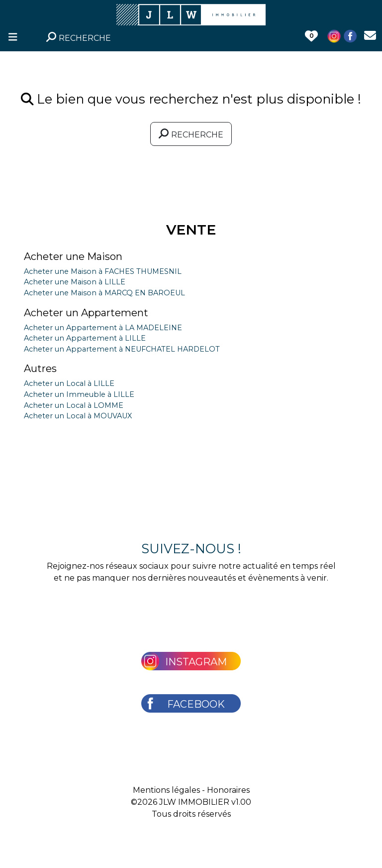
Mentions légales (166, 790)
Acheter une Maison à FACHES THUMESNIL (103, 271)
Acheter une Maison (73, 256)
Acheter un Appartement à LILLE (85, 338)
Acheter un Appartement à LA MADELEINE (103, 328)
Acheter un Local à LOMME (74, 405)
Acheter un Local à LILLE (69, 383)
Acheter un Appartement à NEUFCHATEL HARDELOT (122, 349)
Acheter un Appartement (86, 313)
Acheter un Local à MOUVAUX (78, 416)
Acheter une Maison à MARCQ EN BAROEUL (104, 293)
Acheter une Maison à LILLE (75, 282)
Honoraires (228, 790)
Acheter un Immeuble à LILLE (79, 394)
